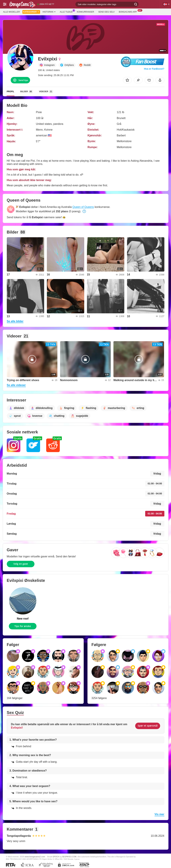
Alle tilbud (67, 12)
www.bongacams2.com (35, 857)
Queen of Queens (83, 207)
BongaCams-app (129, 12)
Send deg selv (106, 12)
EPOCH (56, 857)
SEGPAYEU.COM (69, 857)
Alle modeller (11, 12)
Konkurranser (85, 12)
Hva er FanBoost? (154, 69)
